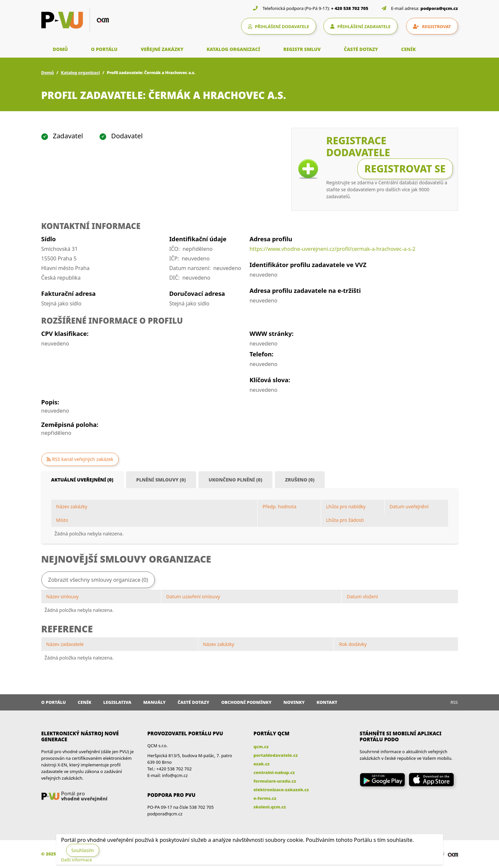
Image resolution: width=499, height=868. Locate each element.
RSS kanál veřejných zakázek (83, 459)
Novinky (294, 702)
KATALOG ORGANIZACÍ (233, 49)
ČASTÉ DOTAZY (361, 49)
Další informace (77, 860)
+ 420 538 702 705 (350, 8)
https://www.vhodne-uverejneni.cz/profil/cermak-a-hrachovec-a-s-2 (332, 249)
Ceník (84, 702)
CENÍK (408, 49)
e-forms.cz (265, 798)
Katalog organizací (80, 72)
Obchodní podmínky (246, 702)
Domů (48, 72)
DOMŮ (61, 49)
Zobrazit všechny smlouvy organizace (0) (98, 580)
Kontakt (327, 702)
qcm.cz (261, 747)
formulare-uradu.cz (275, 781)
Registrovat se (405, 169)
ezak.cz (262, 764)
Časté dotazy (193, 702)
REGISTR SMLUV (302, 49)
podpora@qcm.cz (439, 8)
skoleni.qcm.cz (270, 807)
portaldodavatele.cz (276, 755)
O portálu (54, 702)
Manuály (154, 702)
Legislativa (117, 702)
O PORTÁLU (104, 49)
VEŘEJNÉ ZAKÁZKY (162, 49)
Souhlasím (83, 850)
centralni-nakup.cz (274, 772)
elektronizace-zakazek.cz (281, 790)
